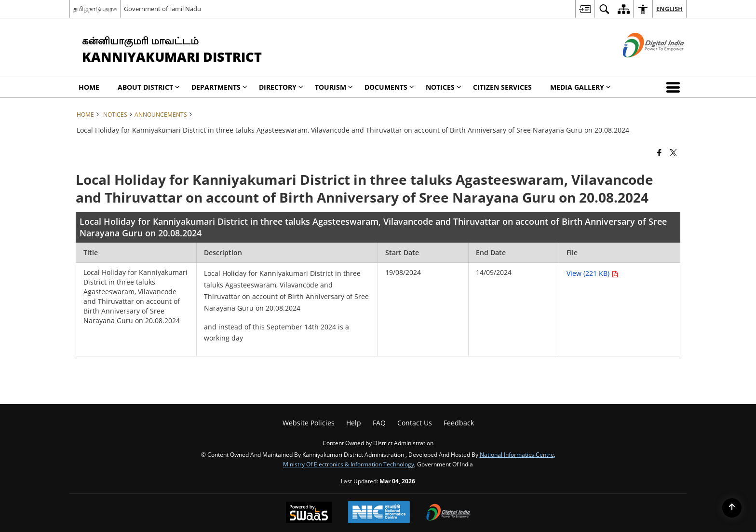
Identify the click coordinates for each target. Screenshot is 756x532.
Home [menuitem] (89, 87)
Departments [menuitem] (219, 87)
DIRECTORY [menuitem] (281, 87)
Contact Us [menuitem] (415, 423)
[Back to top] (732, 508)
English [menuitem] (669, 9)
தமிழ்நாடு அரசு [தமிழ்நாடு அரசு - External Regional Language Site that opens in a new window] (95, 9)
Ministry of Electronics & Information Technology (349, 464)
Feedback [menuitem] (459, 423)
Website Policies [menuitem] (309, 423)
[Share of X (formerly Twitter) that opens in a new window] (673, 152)
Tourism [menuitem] (334, 87)
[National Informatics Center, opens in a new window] (379, 513)
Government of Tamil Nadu (162, 9)
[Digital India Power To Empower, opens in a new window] (448, 513)
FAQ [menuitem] (379, 423)
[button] (675, 87)
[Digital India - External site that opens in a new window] (641, 65)
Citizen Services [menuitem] (502, 87)
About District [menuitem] (149, 87)
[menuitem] (585, 9)
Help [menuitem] (354, 423)
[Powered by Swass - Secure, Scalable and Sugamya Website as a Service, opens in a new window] (309, 513)
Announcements (161, 114)
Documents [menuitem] (389, 87)
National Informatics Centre (517, 454)
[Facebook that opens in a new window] (659, 152)
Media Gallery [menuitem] (580, 87)
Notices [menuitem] (444, 87)
